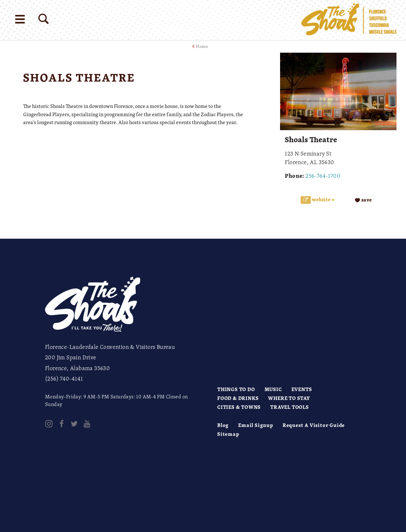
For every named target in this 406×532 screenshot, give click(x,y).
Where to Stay (289, 398)
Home (202, 46)
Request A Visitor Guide (314, 425)
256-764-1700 (323, 176)
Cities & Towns (239, 407)
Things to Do (236, 389)
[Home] (349, 20)
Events (302, 389)
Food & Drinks (238, 398)
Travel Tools (290, 407)
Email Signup (256, 425)
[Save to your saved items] (363, 200)
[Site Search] (44, 19)
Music (273, 389)
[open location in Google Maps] (135, 141)
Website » (323, 199)
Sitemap (228, 434)
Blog (223, 425)
